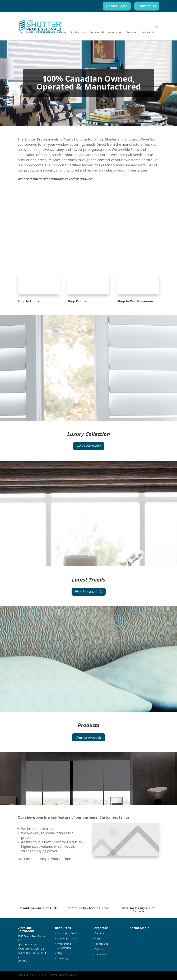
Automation (115, 33)
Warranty (63, 958)
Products (76, 33)
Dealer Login (117, 6)
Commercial (97, 33)
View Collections (89, 446)
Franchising (102, 944)
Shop (64, 33)
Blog (97, 938)
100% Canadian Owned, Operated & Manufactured (89, 82)
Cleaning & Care (67, 938)
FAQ (60, 953)
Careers (99, 933)
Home (49, 33)
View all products (89, 737)
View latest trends (89, 592)
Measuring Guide (67, 933)
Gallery (99, 949)
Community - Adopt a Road (88, 908)
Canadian (100, 954)
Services (132, 33)
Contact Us (147, 6)
